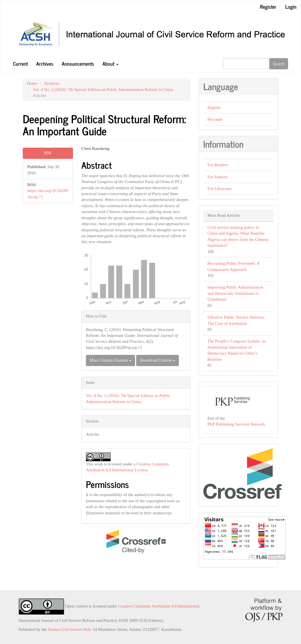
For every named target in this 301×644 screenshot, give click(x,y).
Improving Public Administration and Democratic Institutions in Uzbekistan (235, 293)
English (214, 108)
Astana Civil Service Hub (69, 629)
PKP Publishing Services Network (236, 424)
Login (291, 6)
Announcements (78, 63)
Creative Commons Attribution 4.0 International (159, 606)
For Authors (218, 177)
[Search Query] (245, 64)
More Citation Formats (110, 360)
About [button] (110, 63)
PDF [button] (48, 153)
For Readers (218, 165)
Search (279, 64)
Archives (45, 63)
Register (268, 6)
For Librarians (220, 189)
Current (20, 63)
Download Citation (158, 360)
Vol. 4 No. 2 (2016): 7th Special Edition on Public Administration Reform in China (103, 90)
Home (32, 83)
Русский (215, 119)
